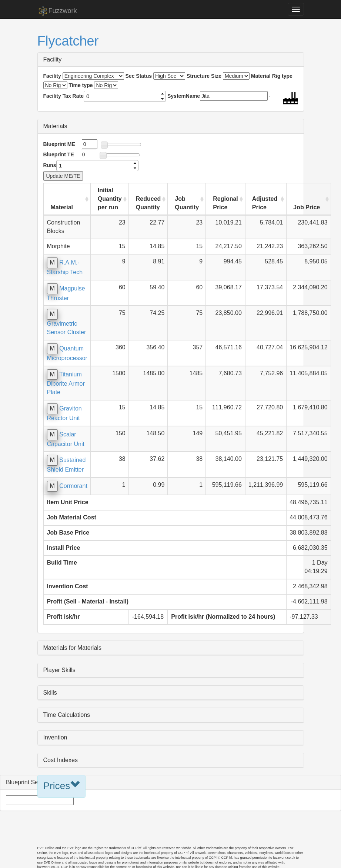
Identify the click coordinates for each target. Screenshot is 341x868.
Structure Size (204, 76)
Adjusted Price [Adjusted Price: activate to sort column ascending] (265, 203)
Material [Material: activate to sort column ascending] (62, 207)
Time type (81, 85)
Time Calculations (67, 715)
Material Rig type (272, 76)
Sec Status (139, 76)
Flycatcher (68, 41)
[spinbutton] (122, 96)
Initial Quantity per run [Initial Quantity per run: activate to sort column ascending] (110, 199)
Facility (53, 59)
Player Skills (59, 670)
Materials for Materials (72, 648)
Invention (55, 737)
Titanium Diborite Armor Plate (66, 383)
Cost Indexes (61, 760)
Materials (55, 126)
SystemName (184, 96)
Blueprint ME (59, 144)
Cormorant (73, 486)
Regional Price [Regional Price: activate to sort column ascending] (225, 203)
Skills (50, 693)
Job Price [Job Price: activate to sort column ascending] (307, 207)
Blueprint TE (59, 154)
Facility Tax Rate (63, 96)
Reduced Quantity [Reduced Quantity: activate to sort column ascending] (148, 203)
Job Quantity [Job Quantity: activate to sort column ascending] (187, 203)
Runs (50, 165)
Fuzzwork (57, 11)
